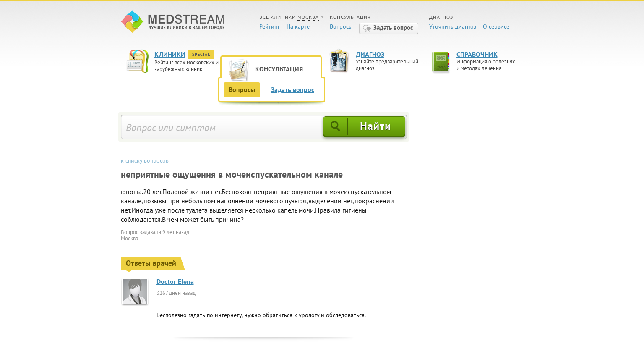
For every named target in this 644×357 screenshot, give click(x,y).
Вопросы (341, 26)
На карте (298, 26)
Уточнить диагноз (453, 26)
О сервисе (496, 26)
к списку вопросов (145, 160)
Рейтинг (270, 26)
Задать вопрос (393, 28)
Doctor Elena (175, 281)
